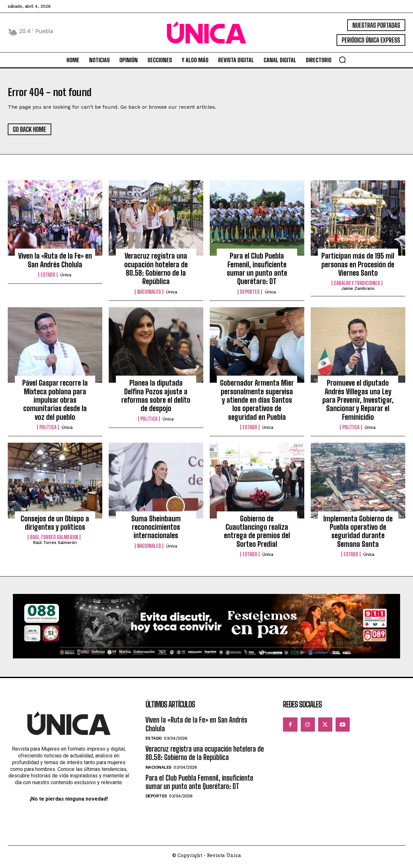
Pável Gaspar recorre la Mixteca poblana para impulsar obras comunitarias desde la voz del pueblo (55, 404)
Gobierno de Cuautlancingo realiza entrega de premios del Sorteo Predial (257, 535)
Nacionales (149, 295)
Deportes (250, 295)
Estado (48, 278)
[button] (342, 60)
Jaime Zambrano (358, 292)
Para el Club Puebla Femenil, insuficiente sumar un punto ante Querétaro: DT (257, 272)
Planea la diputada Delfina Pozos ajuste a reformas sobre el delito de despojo (156, 399)
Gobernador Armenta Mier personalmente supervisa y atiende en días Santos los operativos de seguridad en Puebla (257, 404)
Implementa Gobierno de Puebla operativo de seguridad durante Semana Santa (358, 535)
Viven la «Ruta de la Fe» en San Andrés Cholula (55, 264)
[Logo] (206, 33)
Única (66, 278)
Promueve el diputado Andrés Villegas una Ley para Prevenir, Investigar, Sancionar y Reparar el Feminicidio (358, 404)
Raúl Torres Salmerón (55, 546)
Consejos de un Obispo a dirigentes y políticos (55, 526)
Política (48, 431)
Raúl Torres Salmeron (54, 541)
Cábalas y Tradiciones (357, 287)
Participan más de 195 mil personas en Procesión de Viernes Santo (358, 268)
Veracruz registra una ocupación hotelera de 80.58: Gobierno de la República (156, 272)
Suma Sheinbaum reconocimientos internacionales (156, 531)
